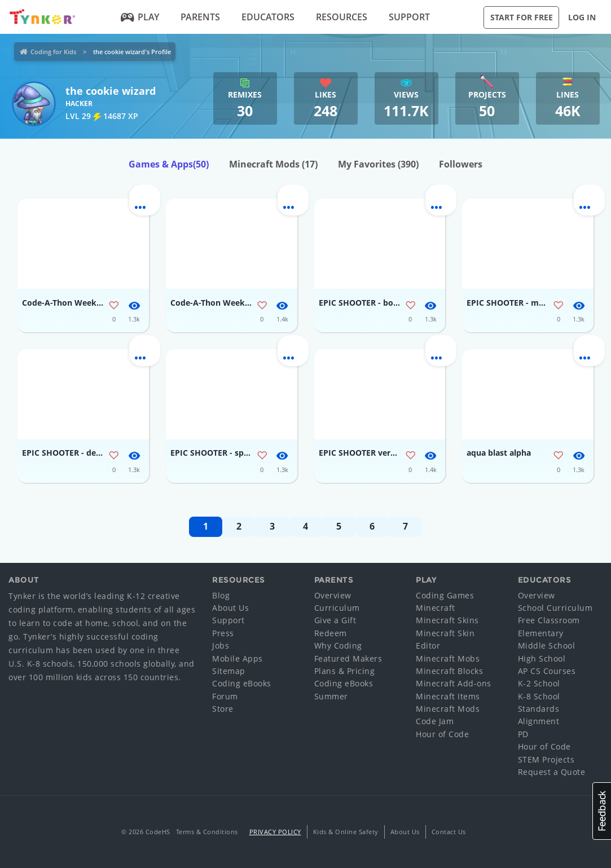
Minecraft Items (448, 696)
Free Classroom (549, 620)
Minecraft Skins (447, 620)
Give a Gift (335, 620)
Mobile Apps (238, 658)
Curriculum (337, 608)
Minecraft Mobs (448, 658)
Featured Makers (348, 658)
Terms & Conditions (207, 832)
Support (409, 17)
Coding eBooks (242, 683)
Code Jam (435, 721)
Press (223, 633)
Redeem (331, 633)
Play (140, 17)
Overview (333, 595)
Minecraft (436, 608)
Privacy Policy (275, 832)
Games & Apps (169, 164)
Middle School (547, 646)
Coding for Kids (53, 52)
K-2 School (539, 683)
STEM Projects (546, 759)
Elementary (541, 633)
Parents (200, 17)
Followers (461, 164)
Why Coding (338, 646)
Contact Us (449, 832)
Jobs (221, 646)
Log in (582, 17)
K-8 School (539, 696)
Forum (225, 696)
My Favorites (378, 164)
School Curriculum (555, 608)
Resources (342, 17)
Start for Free (522, 17)
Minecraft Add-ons (454, 683)
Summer (331, 696)
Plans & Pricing (345, 671)
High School (542, 658)
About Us (230, 608)
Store (223, 709)
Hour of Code (442, 734)
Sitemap (229, 671)
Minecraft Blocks (449, 671)
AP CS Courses (547, 671)
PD (523, 734)
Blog (221, 595)
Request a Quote (552, 772)
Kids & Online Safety (346, 832)
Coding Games (445, 595)
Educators (268, 17)
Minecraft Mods (273, 164)
